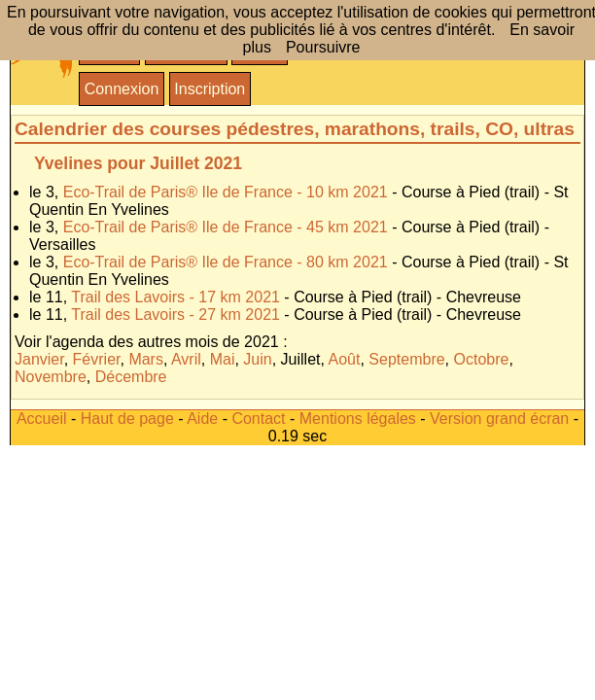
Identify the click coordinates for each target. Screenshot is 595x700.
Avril (186, 359)
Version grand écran (499, 419)
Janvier (39, 359)
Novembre (51, 377)
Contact (258, 419)
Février (97, 359)
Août (345, 359)
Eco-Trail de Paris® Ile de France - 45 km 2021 (226, 227)
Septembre (406, 359)
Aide (202, 419)
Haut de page (127, 419)
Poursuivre (323, 47)
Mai (223, 359)
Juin (257, 359)
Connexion (122, 89)
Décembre (131, 377)
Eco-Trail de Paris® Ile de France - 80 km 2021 (226, 262)
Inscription (210, 89)
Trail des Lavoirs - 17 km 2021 (175, 297)
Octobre (482, 359)
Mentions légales (358, 419)
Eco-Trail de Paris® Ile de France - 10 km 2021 (226, 192)
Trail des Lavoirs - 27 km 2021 (175, 315)
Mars (146, 359)
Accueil (42, 419)
